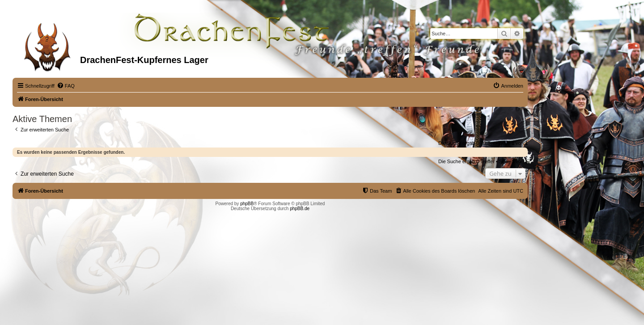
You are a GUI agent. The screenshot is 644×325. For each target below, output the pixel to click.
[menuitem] (66, 86)
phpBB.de (300, 209)
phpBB (247, 204)
